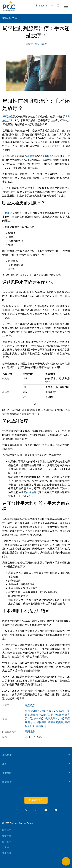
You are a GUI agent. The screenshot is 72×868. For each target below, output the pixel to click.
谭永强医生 (40, 44)
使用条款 (7, 853)
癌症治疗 (30, 705)
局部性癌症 (48, 711)
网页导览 (7, 830)
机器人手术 (52, 718)
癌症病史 (41, 726)
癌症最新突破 (56, 722)
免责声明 (7, 836)
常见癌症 (61, 711)
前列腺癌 (7, 117)
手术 (65, 117)
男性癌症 (42, 722)
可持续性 (7, 847)
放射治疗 (7, 121)
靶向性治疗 (30, 492)
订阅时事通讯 (36, 800)
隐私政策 (7, 842)
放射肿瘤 (30, 156)
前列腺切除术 (32, 711)
